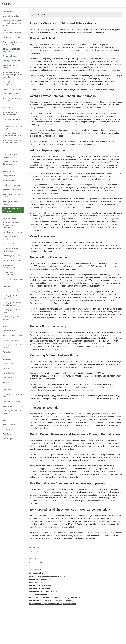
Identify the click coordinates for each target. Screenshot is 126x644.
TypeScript (6, 286)
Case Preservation (42, 236)
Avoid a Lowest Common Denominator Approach (63, 96)
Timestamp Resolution (45, 408)
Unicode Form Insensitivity (48, 326)
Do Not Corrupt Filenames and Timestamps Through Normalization (75, 434)
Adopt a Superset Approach (49, 150)
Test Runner (7, 390)
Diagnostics (7, 359)
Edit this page (37, 562)
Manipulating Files (9, 171)
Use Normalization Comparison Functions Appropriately (68, 483)
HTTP (5, 150)
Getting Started (8, 12)
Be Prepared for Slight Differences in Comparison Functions (70, 510)
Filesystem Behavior (44, 38)
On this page (38, 15)
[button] (123, 4)
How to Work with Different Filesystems (63, 23)
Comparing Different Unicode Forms (54, 355)
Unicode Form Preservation (48, 257)
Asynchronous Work (10, 218)
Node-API (6, 420)
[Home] (62, 4)
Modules (6, 326)
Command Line (8, 108)
